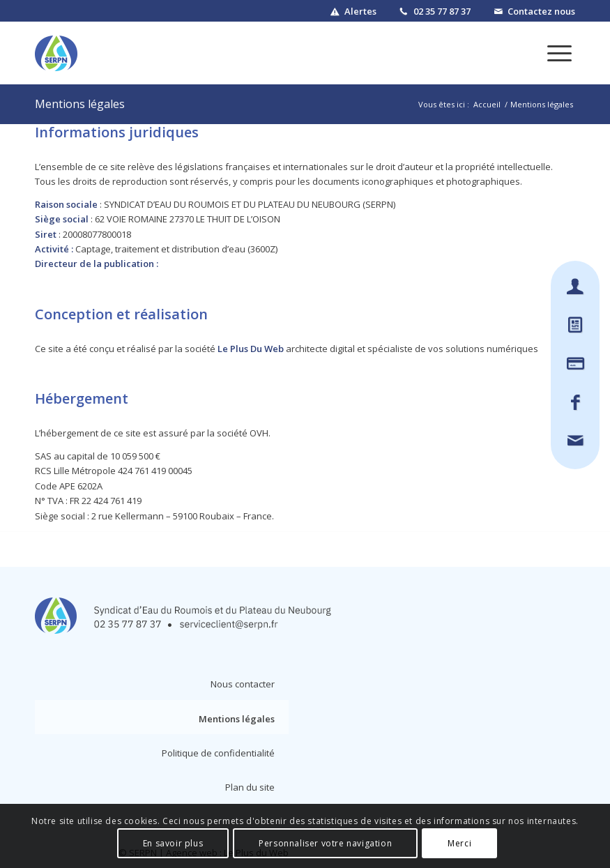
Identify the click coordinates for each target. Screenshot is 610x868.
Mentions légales (80, 104)
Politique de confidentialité (218, 753)
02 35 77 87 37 (442, 11)
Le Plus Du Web (251, 349)
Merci (459, 843)
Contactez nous (541, 11)
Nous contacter (243, 684)
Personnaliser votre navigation (325, 843)
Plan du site (250, 787)
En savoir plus (173, 843)
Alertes (360, 11)
